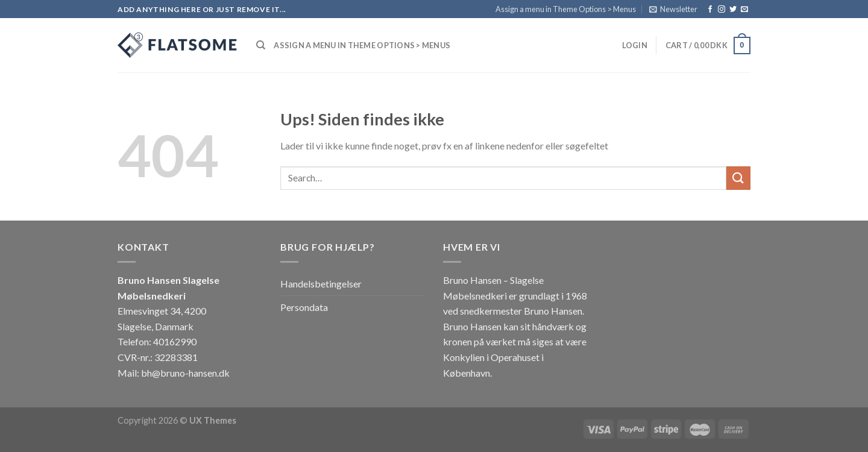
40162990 (175, 341)
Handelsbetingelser (321, 284)
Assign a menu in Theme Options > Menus (566, 9)
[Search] (261, 45)
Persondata (304, 307)
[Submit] (738, 178)
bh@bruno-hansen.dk (185, 373)
